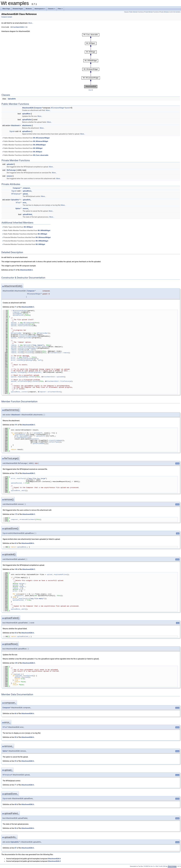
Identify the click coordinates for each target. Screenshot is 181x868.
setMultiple (24, 324)
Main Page (6, 9)
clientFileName (55, 440)
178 (16, 473)
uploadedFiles (61, 575)
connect (31, 372)
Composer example (7, 17)
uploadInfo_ (27, 200)
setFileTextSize (26, 326)
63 (16, 543)
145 (16, 569)
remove (9, 176)
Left (32, 350)
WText (18, 203)
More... (31, 23)
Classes (52, 9)
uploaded (10, 164)
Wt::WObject (38, 152)
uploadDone (26, 131)
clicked (29, 351)
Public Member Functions (136, 12)
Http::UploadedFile (23, 436)
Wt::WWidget (38, 148)
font (37, 347)
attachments (27, 125)
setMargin (23, 350)
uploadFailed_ (28, 214)
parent (68, 108)
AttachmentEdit (28, 108)
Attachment (15, 125)
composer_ (27, 188)
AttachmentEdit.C (28, 307)
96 (16, 828)
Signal (12, 131)
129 (16, 663)
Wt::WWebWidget (39, 145)
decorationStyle (26, 347)
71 (16, 307)
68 (16, 804)
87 (16, 848)
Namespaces (40, 9)
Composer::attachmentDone (50, 392)
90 (16, 737)
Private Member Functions (151, 12)
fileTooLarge (11, 170)
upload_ (25, 194)
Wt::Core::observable (41, 155)
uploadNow (26, 114)
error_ (25, 203)
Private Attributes (164, 12)
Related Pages (18, 9)
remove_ (26, 209)
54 (16, 633)
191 (16, 425)
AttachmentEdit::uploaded (53, 377)
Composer (38, 108)
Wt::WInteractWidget (41, 141)
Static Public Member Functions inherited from (26, 230)
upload (25, 677)
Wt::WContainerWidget (41, 138)
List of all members (175, 12)
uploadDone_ (27, 191)
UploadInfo (12, 99)
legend (91, 90)
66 (16, 714)
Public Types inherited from (17, 227)
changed (22, 372)
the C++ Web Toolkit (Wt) (158, 866)
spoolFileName (38, 443)
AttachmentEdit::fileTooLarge (59, 381)
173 (16, 514)
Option (18, 209)
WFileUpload (16, 194)
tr (31, 345)
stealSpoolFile (23, 437)
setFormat (24, 335)
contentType (54, 442)
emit (23, 491)
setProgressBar (25, 338)
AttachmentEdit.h (19, 27)
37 (14, 270)
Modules (29, 9)
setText (21, 479)
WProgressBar (16, 333)
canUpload (28, 676)
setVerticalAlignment (29, 336)
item (21, 351)
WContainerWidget (57, 108)
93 (16, 761)
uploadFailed (27, 120)
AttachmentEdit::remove (59, 353)
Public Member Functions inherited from (26, 138)
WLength (30, 360)
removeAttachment (28, 519)
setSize (45, 347)
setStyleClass (24, 359)
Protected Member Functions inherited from (26, 237)
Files (60, 9)
